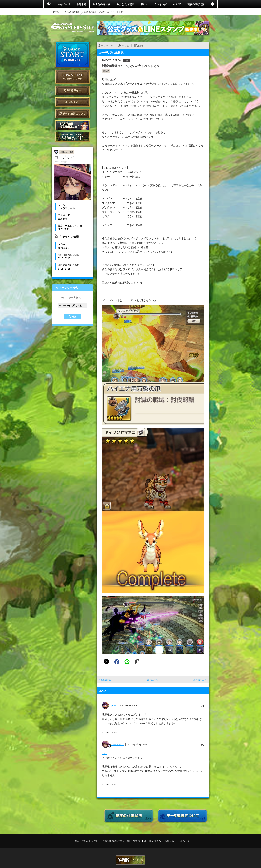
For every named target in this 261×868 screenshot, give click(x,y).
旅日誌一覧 (152, 680)
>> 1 (104, 753)
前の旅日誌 (106, 680)
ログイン (73, 102)
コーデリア (118, 744)
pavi (114, 705)
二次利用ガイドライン (153, 841)
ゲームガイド (73, 137)
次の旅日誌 (199, 680)
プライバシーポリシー (91, 841)
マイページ (64, 4)
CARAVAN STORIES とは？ (73, 125)
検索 (74, 317)
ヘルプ (177, 4)
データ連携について (73, 114)
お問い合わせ (170, 841)
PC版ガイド (73, 90)
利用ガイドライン (134, 841)
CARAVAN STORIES (130, 860)
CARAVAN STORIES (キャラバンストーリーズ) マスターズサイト (73, 28)
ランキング (160, 4)
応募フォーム (184, 841)
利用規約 (75, 841)
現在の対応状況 (196, 4)
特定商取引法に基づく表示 (113, 841)
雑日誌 (106, 71)
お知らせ (81, 4)
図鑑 (141, 46)
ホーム (56, 12)
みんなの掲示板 (101, 4)
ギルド (144, 4)
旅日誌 (125, 46)
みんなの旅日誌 (125, 4)
